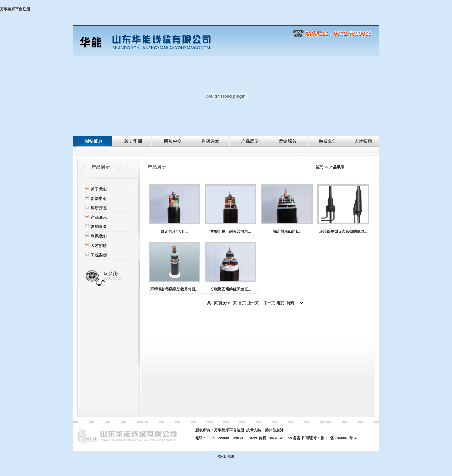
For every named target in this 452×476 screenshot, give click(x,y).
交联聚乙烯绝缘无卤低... (231, 289)
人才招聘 (99, 246)
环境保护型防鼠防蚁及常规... (174, 289)
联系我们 (99, 236)
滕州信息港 (274, 430)
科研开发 (99, 208)
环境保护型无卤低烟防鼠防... (343, 232)
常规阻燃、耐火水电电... (231, 232)
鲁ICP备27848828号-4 (339, 438)
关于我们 (99, 189)
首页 (319, 167)
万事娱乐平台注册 (15, 9)
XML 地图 (226, 457)
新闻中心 (99, 199)
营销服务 (99, 227)
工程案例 (99, 255)
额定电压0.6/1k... (175, 232)
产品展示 (99, 217)
